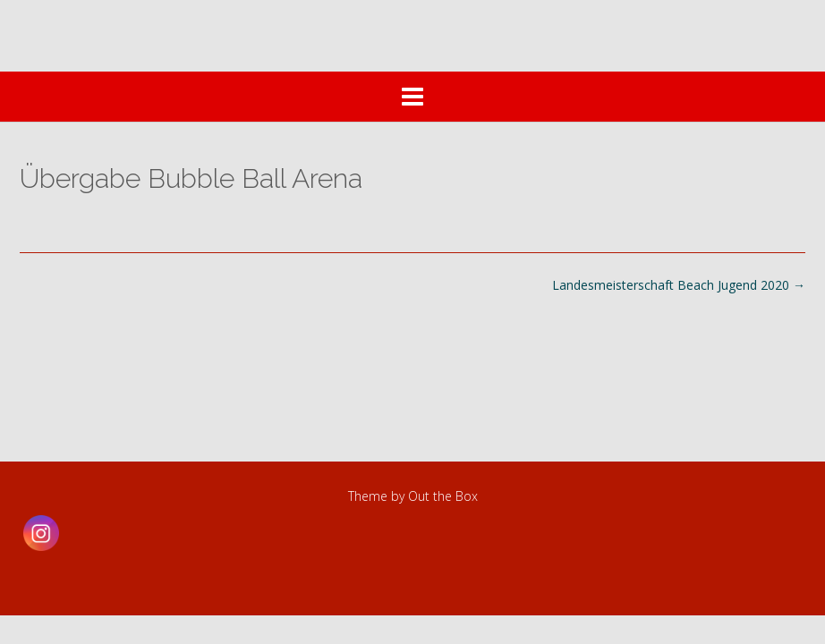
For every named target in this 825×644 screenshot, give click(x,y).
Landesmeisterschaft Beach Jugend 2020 (679, 285)
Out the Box (443, 496)
